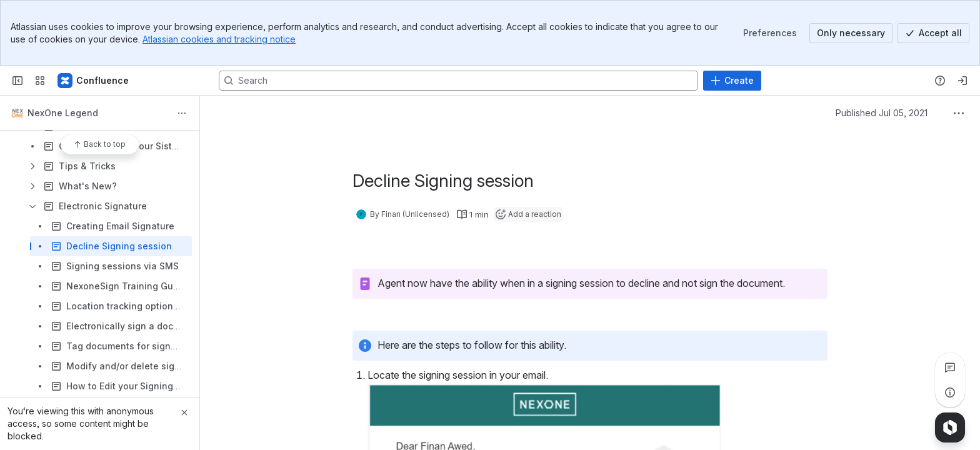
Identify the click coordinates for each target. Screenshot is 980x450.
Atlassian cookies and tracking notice (219, 39)
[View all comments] (950, 367)
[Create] (732, 81)
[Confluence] (94, 81)
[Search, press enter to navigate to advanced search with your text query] (458, 81)
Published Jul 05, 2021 (882, 113)
